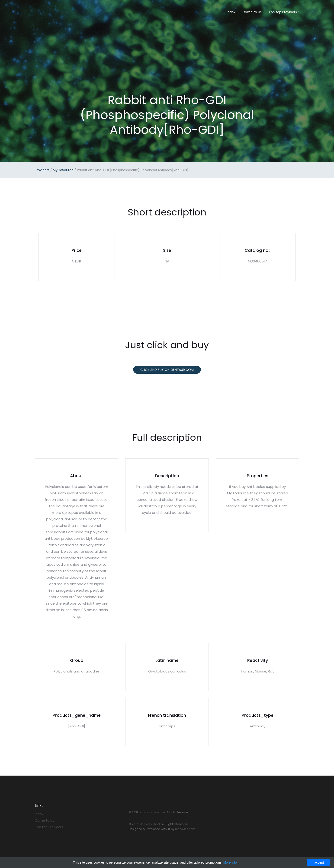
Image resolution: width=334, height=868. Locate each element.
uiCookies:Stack (149, 824)
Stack (50, 11)
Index (231, 12)
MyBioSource (63, 170)
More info (230, 862)
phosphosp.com (150, 812)
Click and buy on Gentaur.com (167, 370)
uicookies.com (185, 829)
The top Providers (283, 12)
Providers (42, 170)
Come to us (252, 12)
